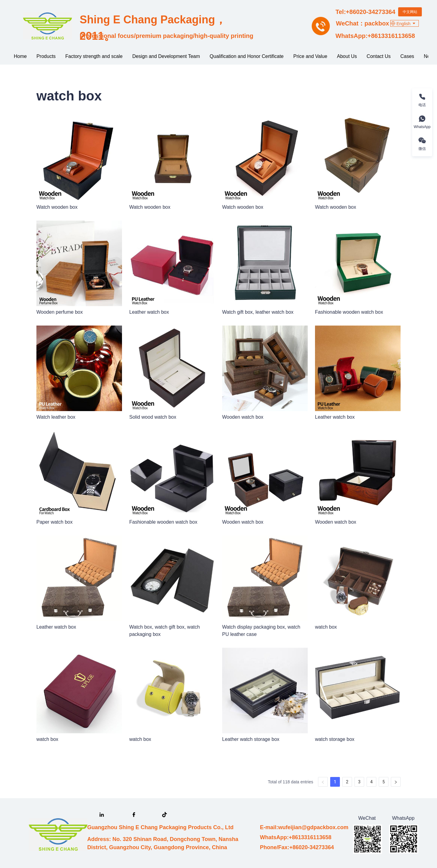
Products (46, 56)
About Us (347, 56)
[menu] (219, 56)
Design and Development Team (166, 56)
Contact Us (379, 56)
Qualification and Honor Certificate (247, 56)
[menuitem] (20, 56)
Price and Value (310, 56)
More (407, 56)
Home (20, 56)
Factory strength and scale (94, 56)
